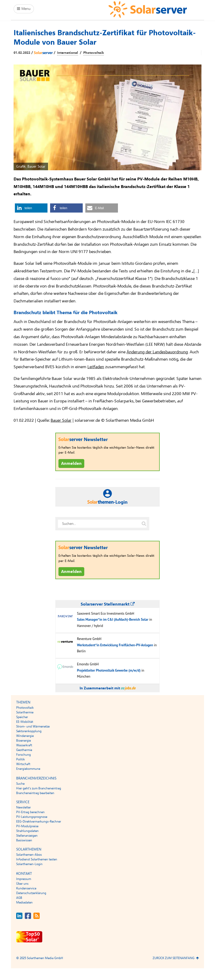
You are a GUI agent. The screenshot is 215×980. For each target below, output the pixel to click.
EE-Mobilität (25, 722)
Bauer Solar (61, 420)
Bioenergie (23, 741)
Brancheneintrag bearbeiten (35, 793)
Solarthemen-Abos (29, 855)
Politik (20, 759)
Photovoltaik (94, 53)
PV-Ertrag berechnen (30, 812)
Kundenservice (26, 888)
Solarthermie (25, 712)
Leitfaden (96, 367)
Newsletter (23, 807)
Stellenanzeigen (27, 836)
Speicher (22, 717)
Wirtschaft (23, 764)
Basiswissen (24, 840)
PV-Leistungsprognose (32, 817)
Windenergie (25, 736)
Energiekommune (28, 769)
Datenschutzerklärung (31, 893)
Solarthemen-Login (29, 864)
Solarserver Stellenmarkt (108, 604)
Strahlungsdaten (27, 831)
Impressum (24, 879)
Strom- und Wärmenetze (33, 726)
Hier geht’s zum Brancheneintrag (39, 788)
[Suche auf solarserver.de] (144, 524)
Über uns (22, 884)
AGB (19, 898)
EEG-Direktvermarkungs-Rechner (39, 821)
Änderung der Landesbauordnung (157, 352)
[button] (31, 208)
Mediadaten (24, 902)
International (68, 53)
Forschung (23, 755)
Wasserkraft (24, 745)
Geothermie (24, 750)
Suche (20, 784)
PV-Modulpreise (27, 826)
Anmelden (71, 463)
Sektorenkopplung (29, 731)
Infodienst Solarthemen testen (37, 859)
